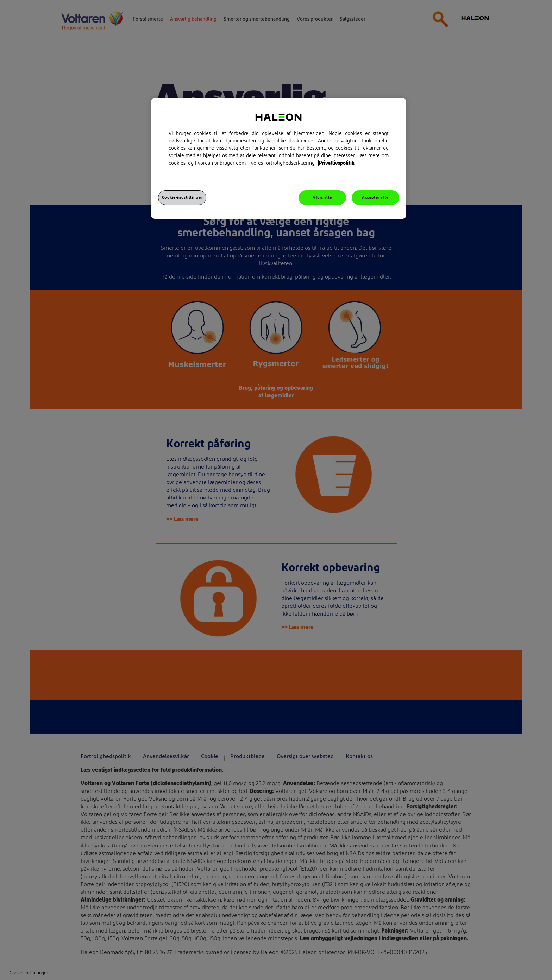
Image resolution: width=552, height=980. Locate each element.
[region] (279, 158)
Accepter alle (375, 198)
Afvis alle (322, 198)
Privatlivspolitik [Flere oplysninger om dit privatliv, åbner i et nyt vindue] (337, 163)
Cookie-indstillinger (182, 198)
